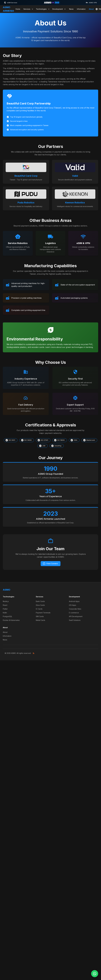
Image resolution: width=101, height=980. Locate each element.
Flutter (5, 609)
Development (59, 9)
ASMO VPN (91, 3)
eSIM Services (11, 3)
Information (81, 9)
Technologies (43, 9)
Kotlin (5, 613)
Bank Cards (40, 601)
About (91, 9)
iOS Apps (73, 605)
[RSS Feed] (34, 653)
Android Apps (74, 601)
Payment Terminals (43, 613)
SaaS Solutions (75, 620)
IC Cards (39, 609)
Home (18, 9)
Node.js (6, 601)
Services (29, 9)
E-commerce (74, 613)
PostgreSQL (7, 616)
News (71, 9)
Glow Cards (40, 605)
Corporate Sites (75, 609)
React (5, 605)
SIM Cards (40, 616)
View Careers (50, 564)
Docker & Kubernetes (11, 620)
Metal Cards (40, 620)
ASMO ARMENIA (8, 9)
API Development (76, 616)
